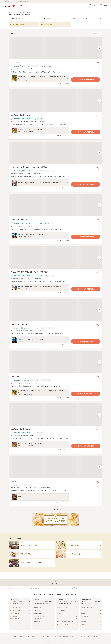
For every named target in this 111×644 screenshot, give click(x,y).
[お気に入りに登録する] (98, 63)
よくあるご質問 (94, 636)
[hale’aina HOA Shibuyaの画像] (55, 100)
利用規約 (21, 636)
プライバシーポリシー (35, 636)
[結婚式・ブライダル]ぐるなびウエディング (19, 588)
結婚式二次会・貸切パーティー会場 (39, 588)
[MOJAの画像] (55, 467)
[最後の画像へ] (100, 48)
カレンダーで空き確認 (86, 80)
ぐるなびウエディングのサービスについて (79, 636)
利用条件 (27, 636)
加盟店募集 (65, 636)
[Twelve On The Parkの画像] (55, 205)
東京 (50, 588)
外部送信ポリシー (46, 636)
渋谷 (66, 588)
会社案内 (15, 636)
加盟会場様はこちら (56, 636)
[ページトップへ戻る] (55, 583)
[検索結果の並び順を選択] (97, 33)
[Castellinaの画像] (55, 48)
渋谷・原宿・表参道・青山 (58, 588)
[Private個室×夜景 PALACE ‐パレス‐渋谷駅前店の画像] (55, 153)
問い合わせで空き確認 (86, 237)
